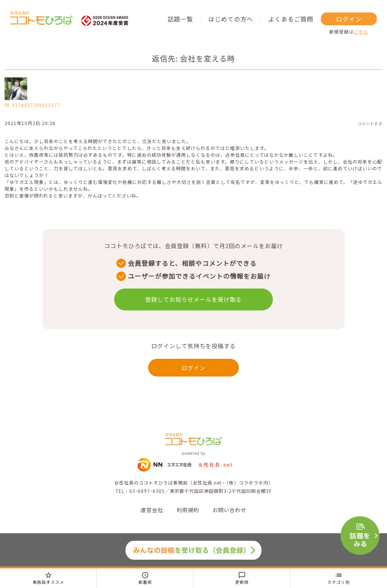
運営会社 (152, 510)
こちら (361, 32)
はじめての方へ (231, 19)
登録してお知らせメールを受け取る (193, 299)
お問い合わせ (229, 510)
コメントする (370, 123)
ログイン (349, 19)
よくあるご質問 (291, 19)
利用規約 (188, 510)
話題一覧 (180, 19)
